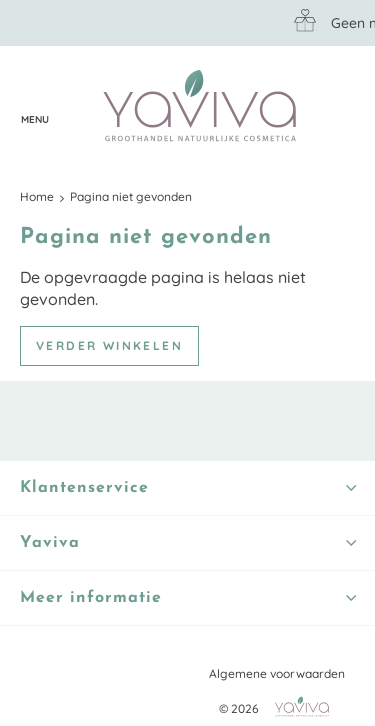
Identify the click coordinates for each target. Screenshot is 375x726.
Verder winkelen (109, 345)
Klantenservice (75, 107)
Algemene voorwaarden (277, 673)
